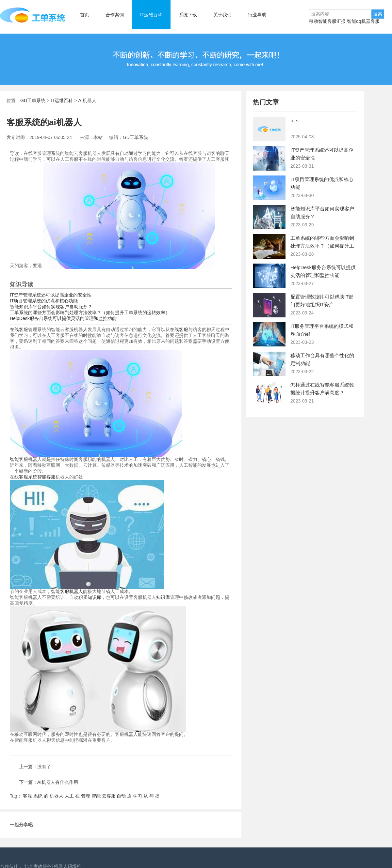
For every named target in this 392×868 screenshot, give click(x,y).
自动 (121, 796)
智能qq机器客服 (363, 21)
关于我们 (222, 15)
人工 (69, 796)
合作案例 (115, 15)
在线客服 (19, 329)
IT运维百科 (151, 15)
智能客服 (19, 459)
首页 (85, 15)
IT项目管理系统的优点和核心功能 (44, 301)
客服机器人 (76, 329)
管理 (86, 796)
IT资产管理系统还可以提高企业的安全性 (51, 295)
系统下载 (188, 15)
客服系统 (28, 477)
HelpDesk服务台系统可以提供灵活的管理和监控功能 (63, 318)
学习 (138, 796)
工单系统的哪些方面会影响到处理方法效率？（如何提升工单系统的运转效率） (90, 312)
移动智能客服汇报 (328, 21)
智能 (96, 796)
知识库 (94, 597)
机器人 (57, 796)
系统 (38, 796)
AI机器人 (87, 100)
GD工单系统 (33, 100)
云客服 (109, 796)
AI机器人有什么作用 (58, 782)
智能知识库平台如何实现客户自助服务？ (51, 307)
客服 (27, 796)
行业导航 (257, 15)
